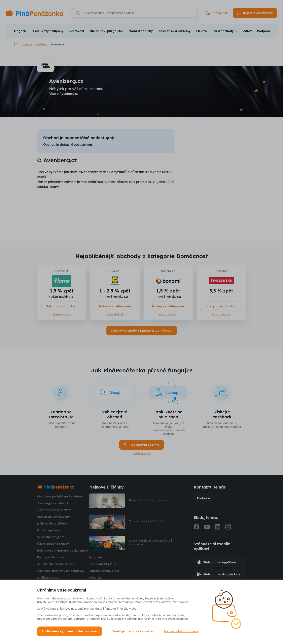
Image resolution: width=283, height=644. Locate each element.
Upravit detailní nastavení (181, 631)
